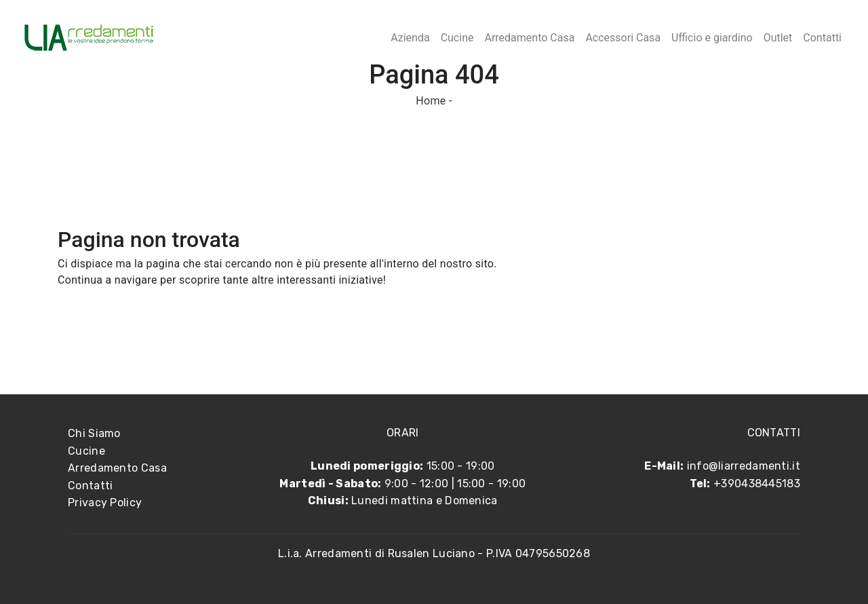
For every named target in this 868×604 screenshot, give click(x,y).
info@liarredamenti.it (744, 466)
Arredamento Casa (529, 38)
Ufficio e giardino (712, 38)
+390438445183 (757, 484)
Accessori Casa (623, 38)
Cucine (457, 38)
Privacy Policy (105, 503)
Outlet (778, 38)
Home (431, 101)
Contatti (822, 38)
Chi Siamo (94, 433)
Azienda (410, 38)
